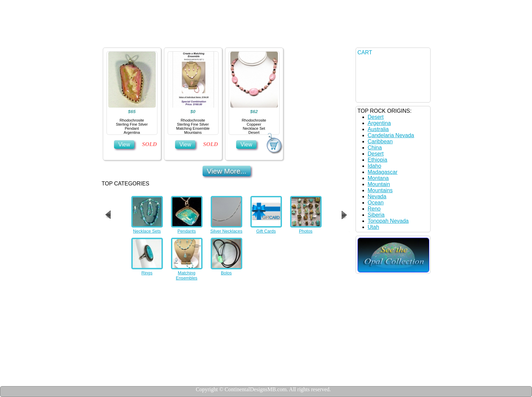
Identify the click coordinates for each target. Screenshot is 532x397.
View (124, 145)
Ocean (376, 203)
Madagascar (383, 172)
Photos (306, 231)
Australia (378, 129)
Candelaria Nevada (391, 135)
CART (365, 52)
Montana (378, 178)
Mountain (379, 184)
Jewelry (170, 39)
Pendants (187, 231)
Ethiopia (378, 160)
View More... (227, 171)
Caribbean (380, 141)
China (375, 148)
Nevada (377, 196)
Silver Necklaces (226, 231)
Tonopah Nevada (388, 221)
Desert (376, 117)
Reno (374, 209)
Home (129, 39)
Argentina (379, 123)
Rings (147, 273)
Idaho (375, 166)
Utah (374, 227)
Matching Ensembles (186, 275)
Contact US (260, 39)
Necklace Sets (147, 231)
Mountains (380, 190)
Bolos (226, 273)
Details (213, 39)
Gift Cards (266, 231)
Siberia (376, 215)
